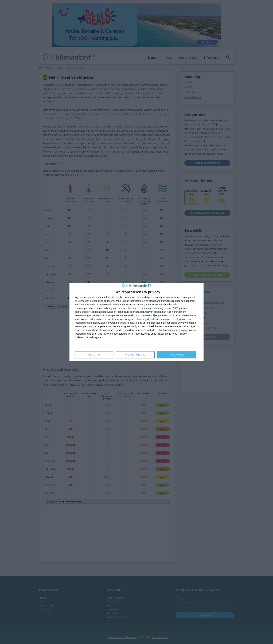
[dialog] (136, 322)
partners (93, 297)
